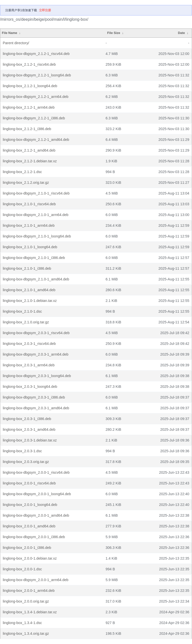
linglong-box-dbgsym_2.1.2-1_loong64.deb (37, 75)
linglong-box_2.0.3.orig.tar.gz (26, 462)
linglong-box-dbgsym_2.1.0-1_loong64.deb (37, 236)
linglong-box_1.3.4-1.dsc (22, 623)
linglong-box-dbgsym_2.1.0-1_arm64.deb (35, 215)
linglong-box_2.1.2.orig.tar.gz (26, 183)
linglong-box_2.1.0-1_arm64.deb (29, 225)
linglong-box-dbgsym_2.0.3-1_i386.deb (34, 397)
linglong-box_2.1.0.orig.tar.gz (26, 322)
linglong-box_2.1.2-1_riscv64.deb (29, 64)
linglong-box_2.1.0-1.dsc (22, 311)
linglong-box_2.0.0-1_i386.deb (27, 548)
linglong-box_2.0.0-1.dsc (22, 569)
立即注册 (45, 10)
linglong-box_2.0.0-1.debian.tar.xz (30, 558)
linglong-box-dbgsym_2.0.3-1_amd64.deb (36, 408)
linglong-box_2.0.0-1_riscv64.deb (29, 483)
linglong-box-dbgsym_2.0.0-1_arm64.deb (35, 580)
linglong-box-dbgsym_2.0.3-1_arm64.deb (35, 354)
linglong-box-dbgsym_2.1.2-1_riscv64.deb (36, 54)
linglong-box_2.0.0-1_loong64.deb (30, 505)
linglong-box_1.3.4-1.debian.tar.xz (30, 612)
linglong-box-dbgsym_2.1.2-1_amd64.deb (36, 140)
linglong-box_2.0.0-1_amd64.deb (29, 526)
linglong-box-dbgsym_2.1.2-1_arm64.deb (35, 97)
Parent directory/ (16, 43)
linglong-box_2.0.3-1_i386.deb (27, 419)
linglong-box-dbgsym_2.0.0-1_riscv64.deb (36, 472)
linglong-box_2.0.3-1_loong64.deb (30, 387)
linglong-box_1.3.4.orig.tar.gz (26, 634)
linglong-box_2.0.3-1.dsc (22, 451)
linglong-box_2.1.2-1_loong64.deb (30, 86)
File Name (9, 33)
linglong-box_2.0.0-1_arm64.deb (29, 591)
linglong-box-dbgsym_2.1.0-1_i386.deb (34, 258)
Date (181, 33)
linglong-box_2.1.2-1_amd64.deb (29, 150)
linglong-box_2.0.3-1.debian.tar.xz (30, 440)
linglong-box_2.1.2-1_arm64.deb (29, 107)
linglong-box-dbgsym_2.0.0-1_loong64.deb (37, 494)
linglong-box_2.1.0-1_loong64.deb (30, 247)
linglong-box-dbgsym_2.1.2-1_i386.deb (34, 118)
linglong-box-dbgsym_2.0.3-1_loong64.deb (37, 376)
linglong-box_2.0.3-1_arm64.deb (29, 365)
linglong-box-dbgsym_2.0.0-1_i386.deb (34, 537)
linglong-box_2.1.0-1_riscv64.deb (29, 204)
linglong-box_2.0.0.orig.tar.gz (26, 601)
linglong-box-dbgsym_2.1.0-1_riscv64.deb (36, 193)
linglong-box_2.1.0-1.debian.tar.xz (30, 301)
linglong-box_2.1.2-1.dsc (22, 172)
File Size (114, 33)
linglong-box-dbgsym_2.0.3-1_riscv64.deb (36, 333)
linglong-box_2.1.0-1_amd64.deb (29, 290)
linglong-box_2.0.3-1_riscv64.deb (29, 344)
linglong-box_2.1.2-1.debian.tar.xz (30, 161)
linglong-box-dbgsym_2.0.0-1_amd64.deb (36, 515)
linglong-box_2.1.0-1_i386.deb (27, 268)
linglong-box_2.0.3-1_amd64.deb (29, 429)
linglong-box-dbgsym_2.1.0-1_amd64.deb (36, 279)
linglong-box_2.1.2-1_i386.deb (27, 129)
